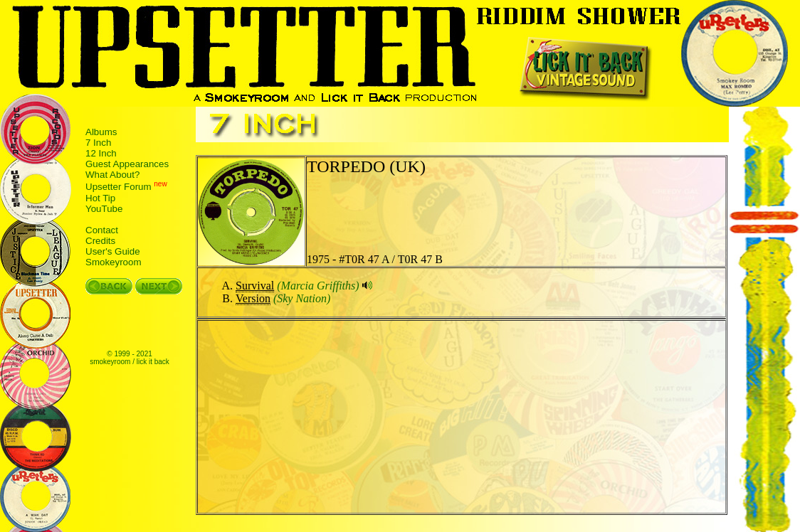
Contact (102, 230)
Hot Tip (100, 198)
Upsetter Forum (119, 187)
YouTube (104, 209)
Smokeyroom (114, 262)
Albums (101, 132)
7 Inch (98, 143)
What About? (112, 175)
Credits (100, 241)
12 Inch (101, 153)
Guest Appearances (127, 164)
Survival (255, 286)
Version (253, 298)
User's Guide (113, 251)
